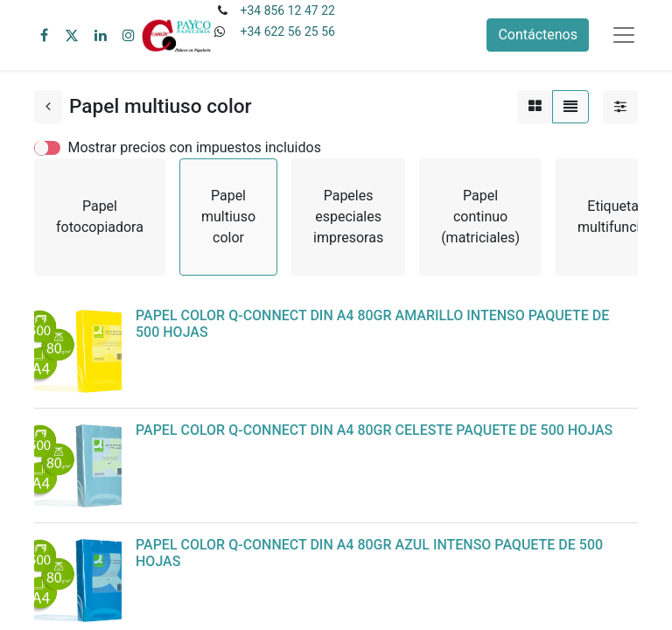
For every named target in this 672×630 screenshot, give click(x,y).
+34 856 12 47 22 (287, 10)
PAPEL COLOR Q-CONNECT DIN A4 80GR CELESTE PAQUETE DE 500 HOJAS (374, 430)
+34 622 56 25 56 (287, 31)
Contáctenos (538, 35)
